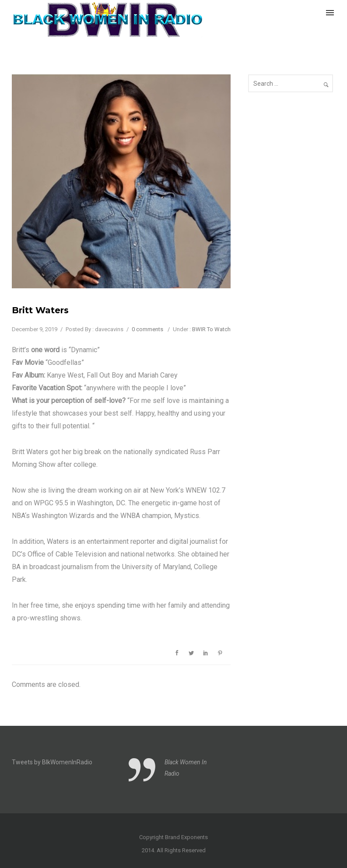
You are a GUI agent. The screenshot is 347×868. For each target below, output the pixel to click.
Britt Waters (40, 310)
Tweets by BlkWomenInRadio (52, 762)
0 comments (147, 329)
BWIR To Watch (211, 329)
